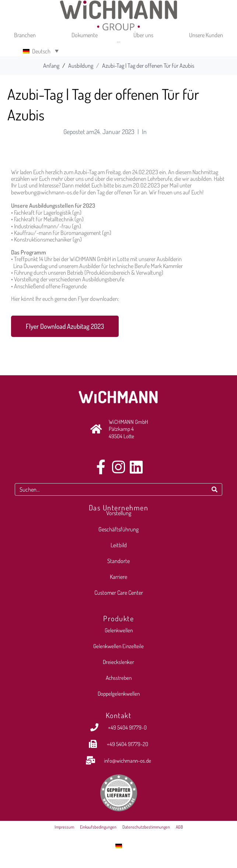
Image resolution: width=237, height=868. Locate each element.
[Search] (215, 489)
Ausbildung (160, 131)
